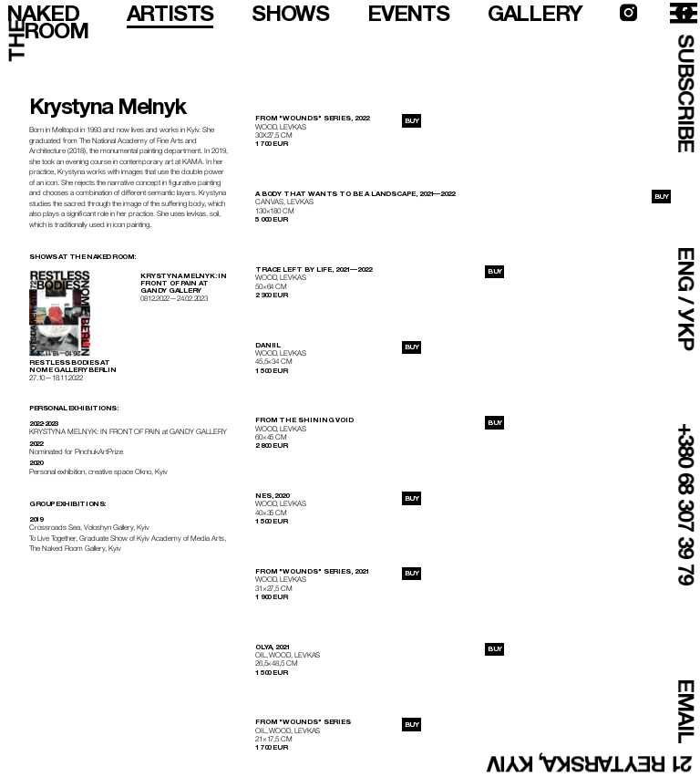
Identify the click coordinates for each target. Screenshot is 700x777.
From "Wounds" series (303, 722)
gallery (535, 13)
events (408, 13)
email (686, 711)
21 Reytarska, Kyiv (591, 764)
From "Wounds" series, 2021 (312, 571)
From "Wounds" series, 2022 (312, 118)
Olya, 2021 (273, 647)
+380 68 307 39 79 (686, 504)
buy (412, 121)
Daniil (268, 345)
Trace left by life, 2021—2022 (314, 269)
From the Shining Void (304, 420)
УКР (686, 329)
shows (290, 13)
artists (170, 13)
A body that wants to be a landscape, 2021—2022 (355, 194)
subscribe (686, 93)
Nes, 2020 (272, 496)
